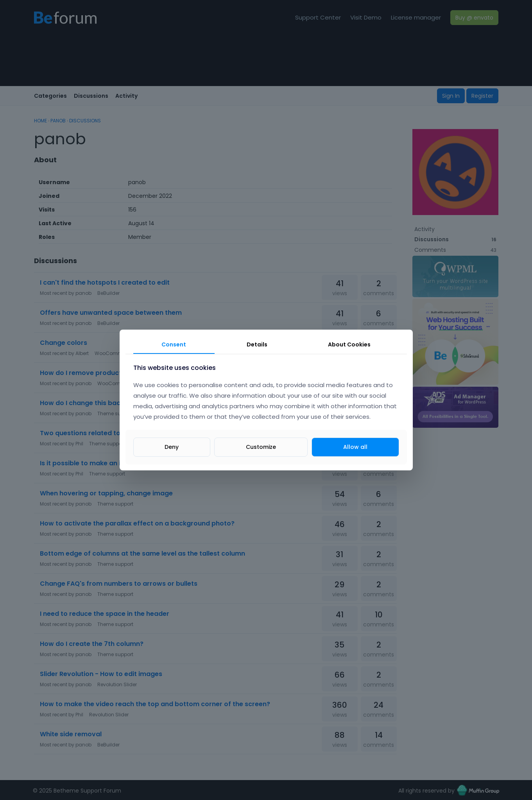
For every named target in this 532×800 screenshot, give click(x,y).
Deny (172, 447)
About (349, 344)
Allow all (355, 447)
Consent (174, 344)
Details (257, 344)
